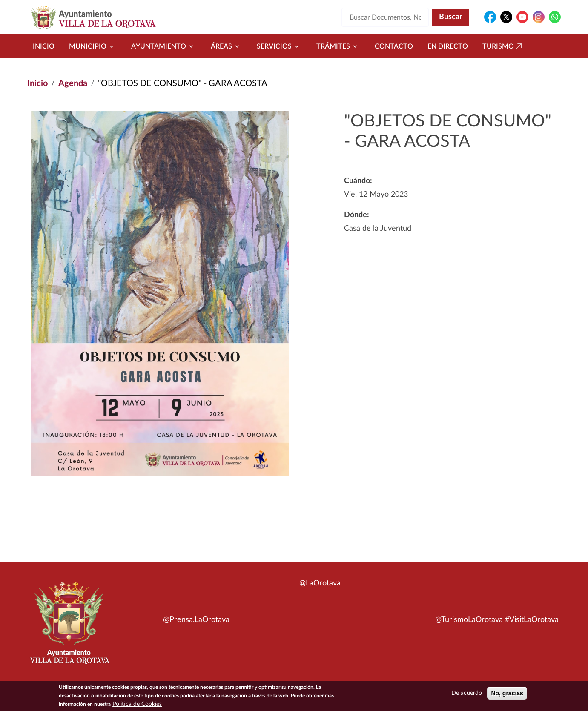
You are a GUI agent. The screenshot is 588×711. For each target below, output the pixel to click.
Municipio (93, 46)
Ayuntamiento (164, 46)
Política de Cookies (137, 704)
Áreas (227, 46)
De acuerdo (467, 693)
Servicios (279, 46)
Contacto (394, 46)
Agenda (73, 83)
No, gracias (507, 693)
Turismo (503, 46)
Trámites (338, 46)
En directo (448, 46)
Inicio (44, 46)
